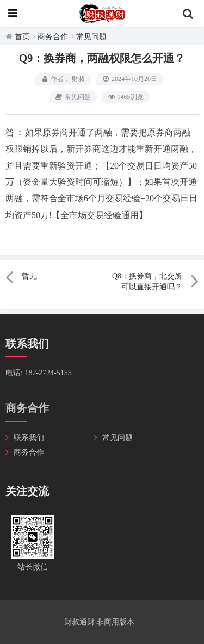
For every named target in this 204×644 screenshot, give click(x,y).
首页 (22, 37)
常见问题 (91, 37)
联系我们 (29, 438)
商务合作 (53, 37)
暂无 (29, 276)
